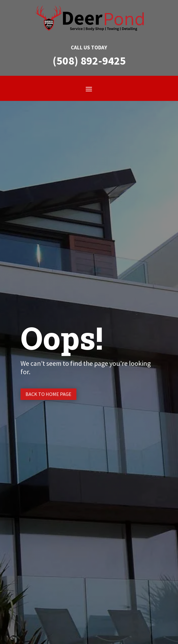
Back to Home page (48, 394)
